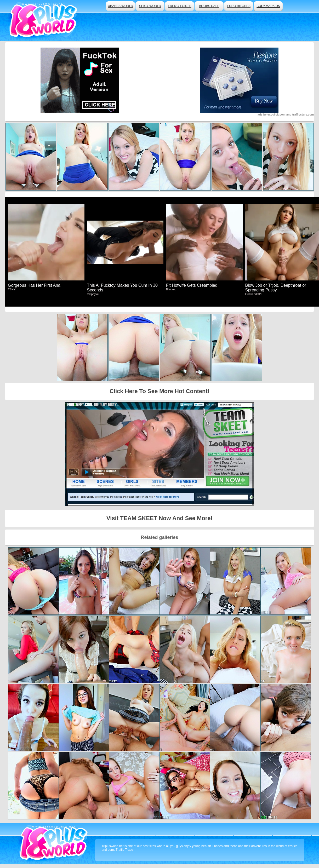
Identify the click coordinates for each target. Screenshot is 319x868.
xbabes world (121, 6)
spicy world (150, 6)
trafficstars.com (303, 114)
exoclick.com (277, 114)
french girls (180, 6)
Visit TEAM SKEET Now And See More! (160, 518)
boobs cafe (209, 6)
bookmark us (268, 6)
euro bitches (239, 6)
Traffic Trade (124, 850)
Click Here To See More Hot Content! (160, 391)
